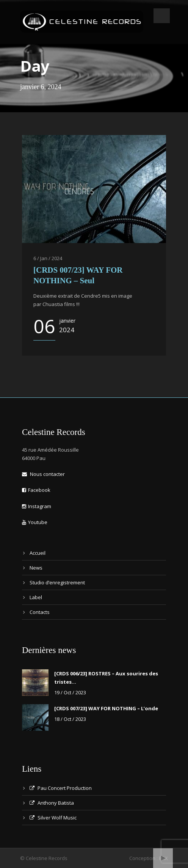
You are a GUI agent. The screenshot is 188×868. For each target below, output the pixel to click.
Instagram (37, 506)
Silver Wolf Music (53, 818)
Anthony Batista (52, 803)
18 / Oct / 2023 (70, 719)
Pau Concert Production (61, 788)
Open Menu (162, 16)
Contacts (40, 612)
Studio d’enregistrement (57, 582)
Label (36, 597)
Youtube (35, 522)
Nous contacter (43, 474)
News (36, 568)
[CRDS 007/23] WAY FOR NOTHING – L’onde (106, 708)
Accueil (38, 553)
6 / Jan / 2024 (48, 258)
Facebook (36, 490)
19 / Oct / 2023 (70, 692)
